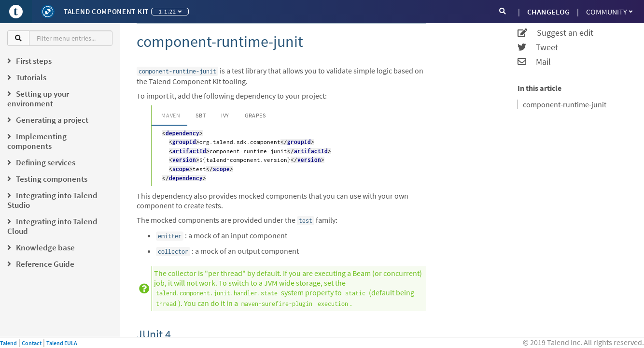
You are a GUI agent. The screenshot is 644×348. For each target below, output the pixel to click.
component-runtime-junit (565, 104)
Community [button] (609, 12)
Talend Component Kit (106, 11)
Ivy (225, 115)
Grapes (255, 115)
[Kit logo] (48, 12)
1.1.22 (170, 11)
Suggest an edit (555, 33)
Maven (171, 115)
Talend (8, 343)
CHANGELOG (548, 12)
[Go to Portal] (16, 12)
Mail (534, 62)
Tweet (538, 47)
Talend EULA (62, 343)
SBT (201, 115)
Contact (32, 343)
